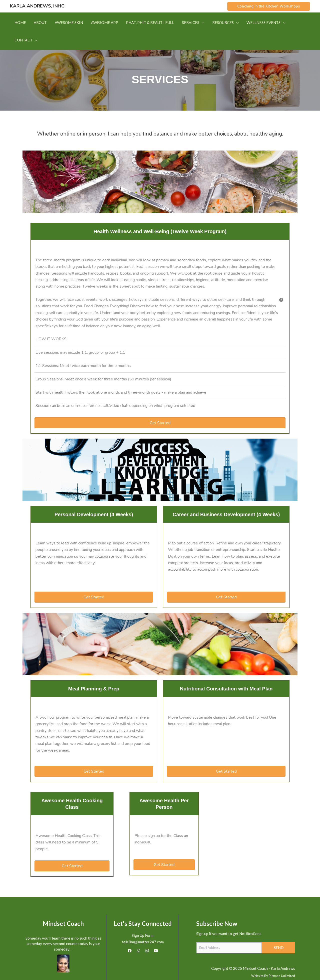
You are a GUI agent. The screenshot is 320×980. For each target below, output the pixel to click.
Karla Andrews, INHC (37, 6)
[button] (269, 6)
